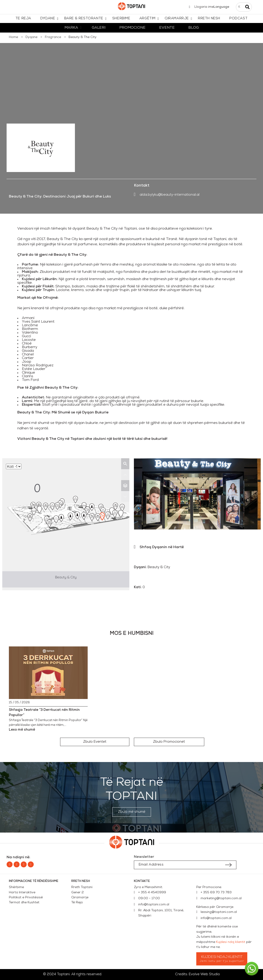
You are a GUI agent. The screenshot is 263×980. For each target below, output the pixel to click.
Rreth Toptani (82, 887)
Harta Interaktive (22, 893)
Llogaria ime (204, 7)
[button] (95, 742)
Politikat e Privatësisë (26, 898)
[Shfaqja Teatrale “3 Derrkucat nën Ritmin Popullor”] (48, 673)
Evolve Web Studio (204, 974)
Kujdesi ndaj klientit (231, 942)
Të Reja (77, 903)
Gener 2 (78, 893)
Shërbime (16, 887)
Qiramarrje (80, 898)
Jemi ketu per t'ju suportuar (222, 961)
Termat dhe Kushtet (24, 903)
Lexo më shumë (22, 730)
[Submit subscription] (228, 865)
